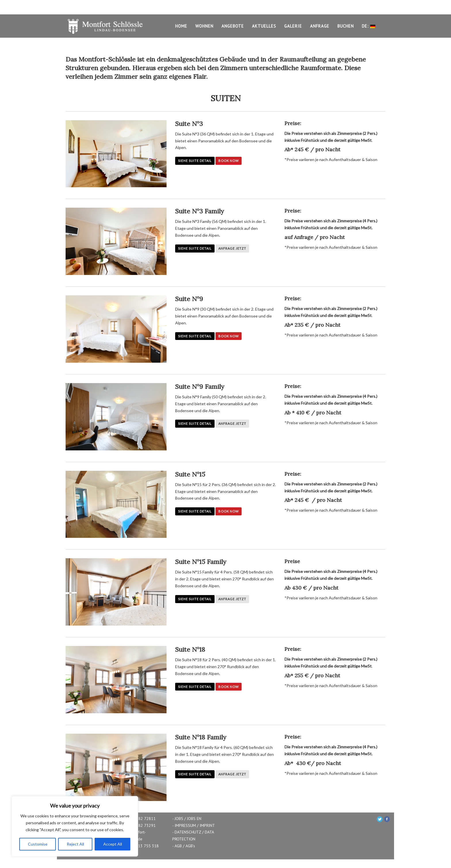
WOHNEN (204, 26)
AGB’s (190, 846)
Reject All (75, 844)
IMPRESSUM (185, 825)
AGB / (179, 846)
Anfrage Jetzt (232, 248)
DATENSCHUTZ (188, 832)
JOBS (179, 819)
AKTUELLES (264, 26)
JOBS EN (194, 819)
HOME (181, 26)
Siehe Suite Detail (195, 161)
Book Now (229, 161)
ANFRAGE (320, 26)
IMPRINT (207, 825)
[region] (75, 826)
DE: (369, 26)
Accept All (113, 844)
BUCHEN (346, 26)
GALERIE (293, 26)
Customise (38, 844)
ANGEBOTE (233, 26)
